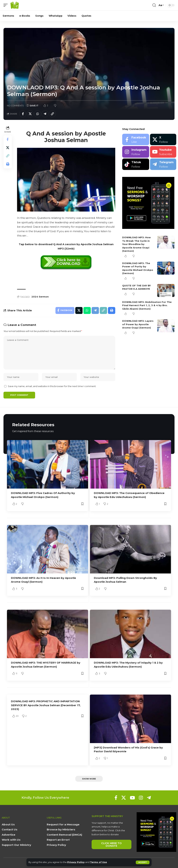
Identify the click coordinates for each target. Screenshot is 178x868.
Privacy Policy (76, 862)
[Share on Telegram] (45, 114)
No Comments (15, 106)
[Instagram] (136, 152)
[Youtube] (163, 152)
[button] (143, 862)
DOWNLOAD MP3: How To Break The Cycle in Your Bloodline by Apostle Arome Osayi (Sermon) (136, 244)
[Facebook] (136, 140)
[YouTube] (132, 797)
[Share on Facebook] (23, 114)
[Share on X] (30, 114)
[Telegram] (163, 164)
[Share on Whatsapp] (38, 114)
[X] (163, 140)
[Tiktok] (136, 164)
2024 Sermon (40, 297)
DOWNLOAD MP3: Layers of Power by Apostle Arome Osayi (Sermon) (138, 324)
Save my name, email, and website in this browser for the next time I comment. (52, 387)
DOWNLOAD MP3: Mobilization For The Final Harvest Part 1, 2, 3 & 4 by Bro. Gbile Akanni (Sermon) (147, 305)
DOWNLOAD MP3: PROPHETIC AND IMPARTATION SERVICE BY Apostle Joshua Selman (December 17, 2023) (46, 705)
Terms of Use (99, 862)
